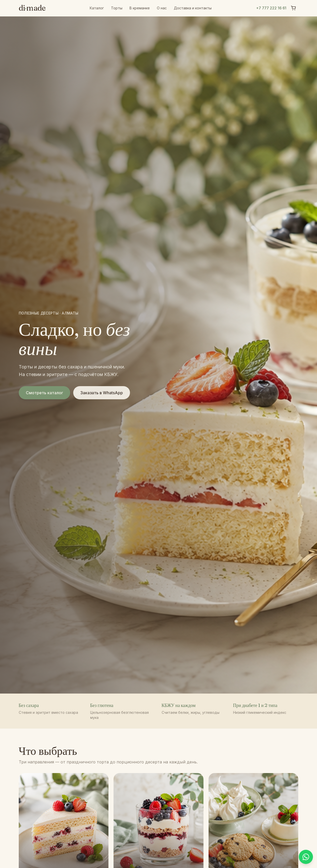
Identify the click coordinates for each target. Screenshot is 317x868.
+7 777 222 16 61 (271, 8)
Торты (117, 8)
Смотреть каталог (44, 393)
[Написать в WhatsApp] (306, 857)
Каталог (97, 8)
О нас (162, 8)
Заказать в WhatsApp (102, 393)
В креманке (140, 8)
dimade (32, 8)
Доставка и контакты (193, 8)
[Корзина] (293, 8)
